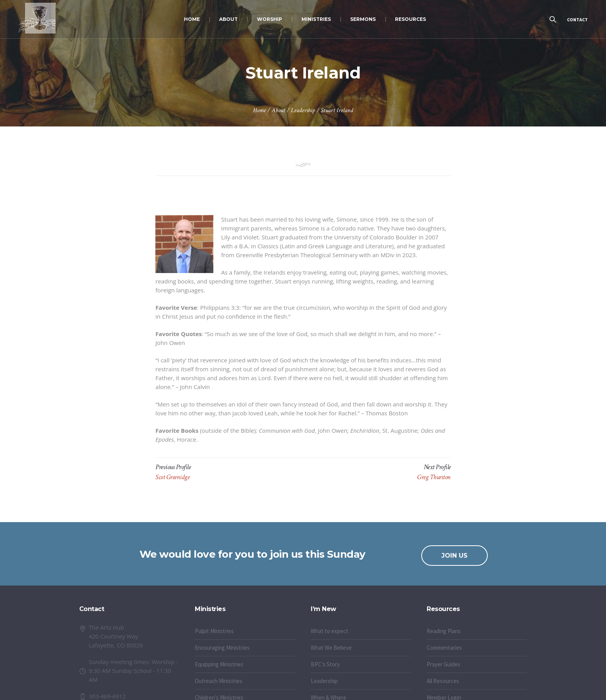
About (278, 110)
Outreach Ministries (219, 681)
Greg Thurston (434, 477)
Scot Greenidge (172, 477)
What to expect (329, 631)
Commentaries (444, 648)
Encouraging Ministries (222, 648)
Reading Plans (444, 631)
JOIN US (454, 556)
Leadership (303, 110)
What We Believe (331, 648)
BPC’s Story (325, 664)
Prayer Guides (443, 664)
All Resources (443, 681)
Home (260, 110)
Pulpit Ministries (214, 631)
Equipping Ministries (219, 664)
